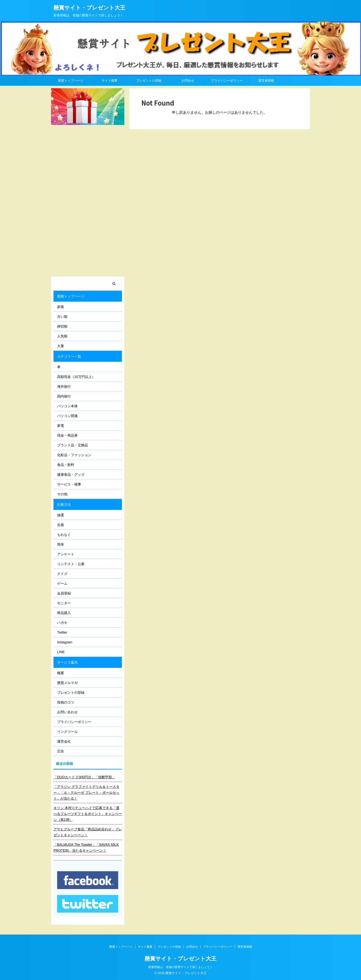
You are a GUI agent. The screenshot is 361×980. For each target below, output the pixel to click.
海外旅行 (64, 386)
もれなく (64, 535)
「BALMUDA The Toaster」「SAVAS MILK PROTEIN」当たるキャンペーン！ (86, 848)
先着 (61, 525)
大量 (61, 346)
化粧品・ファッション (74, 455)
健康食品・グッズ (71, 474)
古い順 (62, 317)
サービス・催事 (69, 484)
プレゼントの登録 (149, 81)
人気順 (62, 336)
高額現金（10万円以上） (76, 377)
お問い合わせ (67, 712)
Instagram (65, 642)
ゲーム (62, 584)
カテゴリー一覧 (69, 356)
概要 (61, 673)
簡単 (61, 544)
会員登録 (64, 593)
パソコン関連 (67, 416)
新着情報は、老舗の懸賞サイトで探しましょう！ (180, 967)
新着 (61, 307)
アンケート (66, 554)
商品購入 (64, 613)
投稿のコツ (66, 702)
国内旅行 (64, 396)
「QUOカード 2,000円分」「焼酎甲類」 (84, 777)
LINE (61, 652)
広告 (61, 751)
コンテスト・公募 (71, 564)
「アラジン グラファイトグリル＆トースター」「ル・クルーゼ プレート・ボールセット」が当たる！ (86, 793)
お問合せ (188, 81)
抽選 (61, 515)
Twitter (62, 632)
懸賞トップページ (71, 81)
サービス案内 (67, 662)
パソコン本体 (67, 406)
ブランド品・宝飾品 (73, 445)
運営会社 (64, 741)
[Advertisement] (88, 201)
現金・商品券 (67, 435)
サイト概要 (110, 81)
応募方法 (64, 505)
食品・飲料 (66, 465)
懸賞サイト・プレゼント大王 (89, 8)
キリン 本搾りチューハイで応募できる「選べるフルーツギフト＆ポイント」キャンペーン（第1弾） (88, 814)
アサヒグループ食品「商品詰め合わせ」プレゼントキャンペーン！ (88, 832)
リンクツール (67, 732)
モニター (64, 603)
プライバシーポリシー (227, 81)
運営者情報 (266, 81)
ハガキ (62, 623)
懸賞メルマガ (67, 683)
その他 (62, 494)
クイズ (62, 574)
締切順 (62, 326)
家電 (61, 426)
